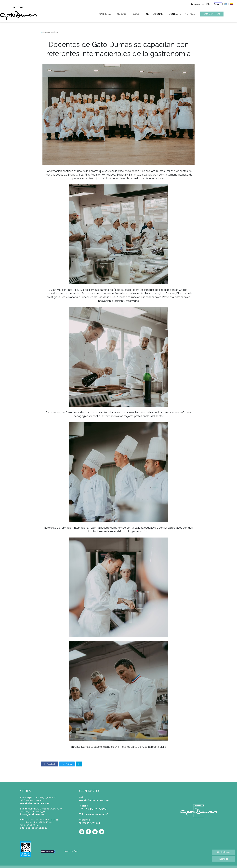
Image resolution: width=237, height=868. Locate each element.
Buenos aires (198, 4)
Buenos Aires (27, 809)
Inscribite (223, 859)
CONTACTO (175, 13)
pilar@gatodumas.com (33, 828)
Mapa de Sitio (71, 851)
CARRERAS (105, 13)
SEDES (136, 13)
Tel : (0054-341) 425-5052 (93, 808)
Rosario (218, 4)
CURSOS (122, 13)
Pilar (209, 4)
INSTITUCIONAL (154, 13)
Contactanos (223, 852)
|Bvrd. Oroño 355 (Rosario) (38, 797)
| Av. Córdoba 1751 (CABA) (48, 809)
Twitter (67, 764)
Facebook (49, 764)
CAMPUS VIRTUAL (212, 14)
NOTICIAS (190, 13)
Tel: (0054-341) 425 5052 (32, 800)
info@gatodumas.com (33, 814)
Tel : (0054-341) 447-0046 (94, 814)
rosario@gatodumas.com (35, 803)
